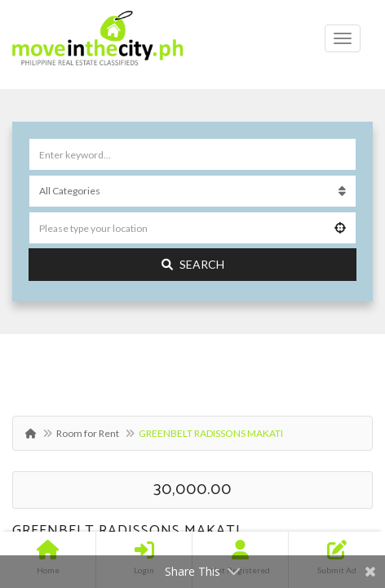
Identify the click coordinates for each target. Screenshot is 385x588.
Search (193, 264)
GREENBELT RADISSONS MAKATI (126, 531)
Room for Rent (88, 433)
